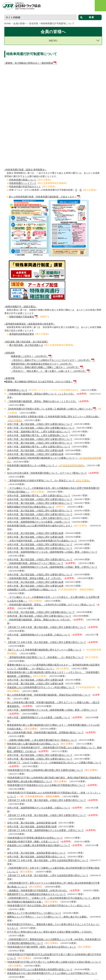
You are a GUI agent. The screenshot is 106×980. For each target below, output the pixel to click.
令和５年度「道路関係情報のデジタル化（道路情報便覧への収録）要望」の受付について (52, 473)
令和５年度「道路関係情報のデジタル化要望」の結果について (39, 428)
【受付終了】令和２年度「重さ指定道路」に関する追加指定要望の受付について (48, 766)
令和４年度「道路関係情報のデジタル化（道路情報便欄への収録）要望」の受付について (52, 616)
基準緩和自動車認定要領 (22, 240)
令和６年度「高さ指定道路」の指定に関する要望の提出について (40, 405)
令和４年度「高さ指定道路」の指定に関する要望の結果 (35, 488)
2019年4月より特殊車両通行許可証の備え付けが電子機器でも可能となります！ (47, 909)
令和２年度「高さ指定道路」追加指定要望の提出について (36, 759)
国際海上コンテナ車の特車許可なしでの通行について (34, 819)
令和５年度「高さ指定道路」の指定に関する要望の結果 (35, 439)
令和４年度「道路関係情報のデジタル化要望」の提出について (39, 540)
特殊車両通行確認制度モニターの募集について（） (46, 371)
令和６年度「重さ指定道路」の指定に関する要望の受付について (40, 420)
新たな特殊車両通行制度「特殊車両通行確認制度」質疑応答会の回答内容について (49, 601)
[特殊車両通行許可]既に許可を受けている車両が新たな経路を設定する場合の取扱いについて (54, 868)
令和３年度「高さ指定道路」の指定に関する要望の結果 (35, 586)
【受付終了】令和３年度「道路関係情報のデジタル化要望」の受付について (45, 736)
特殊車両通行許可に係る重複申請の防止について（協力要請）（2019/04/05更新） (48, 890)
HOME (8, 24)
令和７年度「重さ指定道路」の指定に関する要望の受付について (40, 349)
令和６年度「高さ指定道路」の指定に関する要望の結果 (35, 356)
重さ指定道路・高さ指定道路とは (26, 251)
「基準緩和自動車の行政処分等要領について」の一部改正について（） (49, 386)
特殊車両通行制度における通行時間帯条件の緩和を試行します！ (40, 431)
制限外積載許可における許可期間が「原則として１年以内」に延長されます (45, 902)
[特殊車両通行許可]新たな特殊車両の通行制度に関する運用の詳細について (45, 676)
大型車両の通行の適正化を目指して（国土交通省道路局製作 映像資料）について (48, 939)
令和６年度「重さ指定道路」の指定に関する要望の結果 (35, 360)
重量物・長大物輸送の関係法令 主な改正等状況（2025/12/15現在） (39, 288)
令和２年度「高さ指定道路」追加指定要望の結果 (32, 732)
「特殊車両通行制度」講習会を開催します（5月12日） (35, 484)
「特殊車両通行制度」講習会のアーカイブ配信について (35, 469)
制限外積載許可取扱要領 (22, 222)
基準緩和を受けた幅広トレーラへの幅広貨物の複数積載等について (41, 898)
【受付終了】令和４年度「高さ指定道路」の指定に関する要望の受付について (47, 548)
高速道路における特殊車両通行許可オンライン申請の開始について (41, 593)
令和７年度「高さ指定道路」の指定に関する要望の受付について (40, 345)
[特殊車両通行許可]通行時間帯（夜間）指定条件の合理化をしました (42, 853)
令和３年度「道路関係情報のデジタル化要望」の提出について (39, 714)
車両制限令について (17, 296)
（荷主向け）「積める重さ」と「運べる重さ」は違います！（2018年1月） (51, 277)
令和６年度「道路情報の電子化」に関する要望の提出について (39, 401)
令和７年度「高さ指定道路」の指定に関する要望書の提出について (41, 334)
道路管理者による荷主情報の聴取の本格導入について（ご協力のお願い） (44, 887)
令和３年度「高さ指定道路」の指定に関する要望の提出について (40, 661)
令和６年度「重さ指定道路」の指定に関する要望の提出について (40, 409)
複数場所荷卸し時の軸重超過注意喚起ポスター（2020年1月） (42, 270)
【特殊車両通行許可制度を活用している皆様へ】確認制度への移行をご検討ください (50, 315)
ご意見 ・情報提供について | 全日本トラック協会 (37, 972)
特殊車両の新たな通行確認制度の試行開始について (33, 650)
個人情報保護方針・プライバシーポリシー (41, 965)
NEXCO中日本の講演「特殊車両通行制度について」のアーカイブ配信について (47, 379)
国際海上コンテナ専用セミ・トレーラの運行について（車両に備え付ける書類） (48, 823)
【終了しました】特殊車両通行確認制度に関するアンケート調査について (44, 556)
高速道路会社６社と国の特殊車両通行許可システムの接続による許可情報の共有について (52, 879)
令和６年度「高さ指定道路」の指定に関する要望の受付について (40, 416)
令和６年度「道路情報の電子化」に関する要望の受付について (39, 424)
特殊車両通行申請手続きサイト (25, 92)
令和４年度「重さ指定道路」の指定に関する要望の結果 (35, 492)
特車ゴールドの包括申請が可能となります (29, 894)
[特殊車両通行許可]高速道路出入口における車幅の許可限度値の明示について (46, 691)
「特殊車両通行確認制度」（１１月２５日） (41, 300)
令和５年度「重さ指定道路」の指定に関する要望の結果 (35, 443)
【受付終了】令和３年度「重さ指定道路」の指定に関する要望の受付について (47, 706)
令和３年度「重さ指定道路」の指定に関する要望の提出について (40, 665)
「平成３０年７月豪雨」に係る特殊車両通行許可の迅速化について (41, 924)
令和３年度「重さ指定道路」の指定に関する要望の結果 (35, 589)
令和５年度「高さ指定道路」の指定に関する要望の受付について (40, 480)
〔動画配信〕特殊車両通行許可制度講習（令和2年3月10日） (38, 796)
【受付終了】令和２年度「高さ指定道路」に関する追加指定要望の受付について (48, 781)
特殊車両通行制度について (23, 86)
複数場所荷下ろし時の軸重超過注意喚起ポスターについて (36, 800)
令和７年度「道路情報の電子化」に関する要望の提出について (39, 337)
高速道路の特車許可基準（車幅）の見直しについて (33, 747)
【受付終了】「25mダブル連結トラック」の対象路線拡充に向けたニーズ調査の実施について (54, 668)
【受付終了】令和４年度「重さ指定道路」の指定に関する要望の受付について (47, 533)
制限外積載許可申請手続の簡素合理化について (31, 413)
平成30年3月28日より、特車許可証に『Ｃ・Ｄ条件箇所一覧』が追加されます (46, 932)
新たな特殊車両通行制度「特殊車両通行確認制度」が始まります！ (43, 102)
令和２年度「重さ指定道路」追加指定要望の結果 (32, 729)
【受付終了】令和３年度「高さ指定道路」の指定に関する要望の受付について (47, 721)
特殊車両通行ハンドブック (23, 89)
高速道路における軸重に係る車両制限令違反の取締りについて (39, 751)
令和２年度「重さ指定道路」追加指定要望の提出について (36, 762)
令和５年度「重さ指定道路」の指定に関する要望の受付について (40, 465)
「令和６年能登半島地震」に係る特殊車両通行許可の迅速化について (42, 446)
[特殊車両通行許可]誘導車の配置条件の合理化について (35, 744)
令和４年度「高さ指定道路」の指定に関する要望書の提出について (41, 518)
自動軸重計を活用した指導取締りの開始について (32, 495)
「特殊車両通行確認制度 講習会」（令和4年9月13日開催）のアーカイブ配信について (51, 510)
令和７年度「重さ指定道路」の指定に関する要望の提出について (40, 330)
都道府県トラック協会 (75, 965)
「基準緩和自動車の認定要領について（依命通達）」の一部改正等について (45, 563)
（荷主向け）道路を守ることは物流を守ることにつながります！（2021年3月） (53, 266)
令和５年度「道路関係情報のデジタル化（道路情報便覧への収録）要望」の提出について (52, 458)
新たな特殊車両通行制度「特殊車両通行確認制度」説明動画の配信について (45, 638)
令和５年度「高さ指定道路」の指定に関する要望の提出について (40, 450)
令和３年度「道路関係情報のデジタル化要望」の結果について (39, 623)
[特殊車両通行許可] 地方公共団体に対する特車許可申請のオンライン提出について (49, 811)
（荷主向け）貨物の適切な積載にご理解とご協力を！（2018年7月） (47, 273)
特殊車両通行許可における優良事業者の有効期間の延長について (40, 875)
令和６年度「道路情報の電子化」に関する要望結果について (38, 341)
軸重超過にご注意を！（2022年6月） (32, 262)
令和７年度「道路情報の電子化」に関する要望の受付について (39, 352)
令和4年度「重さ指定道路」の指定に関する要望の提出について (39, 522)
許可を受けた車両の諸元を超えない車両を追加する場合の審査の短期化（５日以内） (50, 838)
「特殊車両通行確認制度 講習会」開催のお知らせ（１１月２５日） (42, 307)
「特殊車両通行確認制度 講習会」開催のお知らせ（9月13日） (39, 525)
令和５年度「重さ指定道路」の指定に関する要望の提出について (40, 454)
